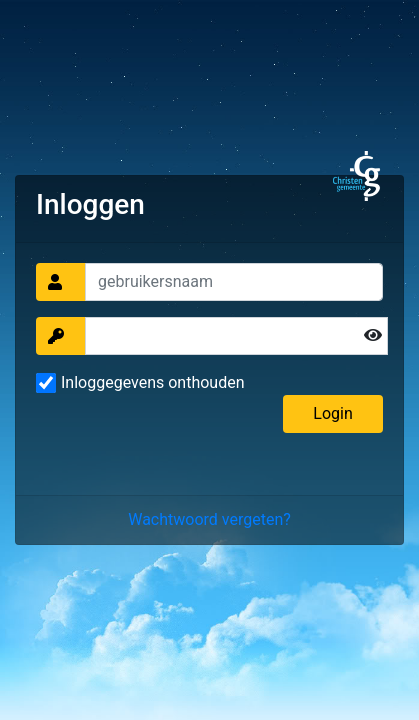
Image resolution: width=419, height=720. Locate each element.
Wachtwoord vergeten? (209, 519)
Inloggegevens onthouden (153, 382)
